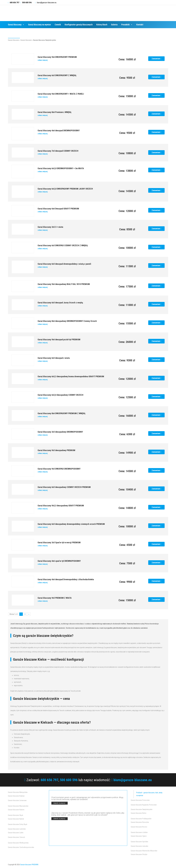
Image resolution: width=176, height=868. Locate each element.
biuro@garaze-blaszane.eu (47, 3)
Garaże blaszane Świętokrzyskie (142, 809)
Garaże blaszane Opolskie (139, 842)
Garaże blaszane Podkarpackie (141, 819)
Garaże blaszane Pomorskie (140, 800)
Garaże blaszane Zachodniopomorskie (21, 847)
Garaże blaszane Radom (16, 810)
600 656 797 (50, 780)
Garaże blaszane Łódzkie (139, 832)
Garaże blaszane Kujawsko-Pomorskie (144, 805)
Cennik (58, 25)
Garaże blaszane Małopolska (18, 792)
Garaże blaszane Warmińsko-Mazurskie (144, 851)
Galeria (114, 25)
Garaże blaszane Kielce (139, 813)
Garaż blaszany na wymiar (40, 25)
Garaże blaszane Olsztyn (139, 854)
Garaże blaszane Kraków (16, 796)
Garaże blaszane (14, 40)
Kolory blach (102, 25)
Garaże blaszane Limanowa (17, 800)
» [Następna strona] (29, 614)
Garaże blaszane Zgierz (139, 836)
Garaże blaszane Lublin (16, 833)
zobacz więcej (43, 60)
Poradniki (127, 25)
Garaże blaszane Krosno (139, 827)
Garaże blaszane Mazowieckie (18, 806)
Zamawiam (156, 59)
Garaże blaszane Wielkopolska (18, 843)
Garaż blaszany (16, 25)
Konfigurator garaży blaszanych (79, 25)
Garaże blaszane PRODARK (29, 865)
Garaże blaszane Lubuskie (140, 846)
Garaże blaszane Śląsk (15, 815)
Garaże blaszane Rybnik (16, 819)
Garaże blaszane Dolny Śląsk (18, 824)
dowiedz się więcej (60, 803)
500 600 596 (69, 780)
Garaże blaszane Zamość (16, 837)
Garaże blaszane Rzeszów (140, 822)
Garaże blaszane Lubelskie (17, 829)
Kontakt (140, 25)
